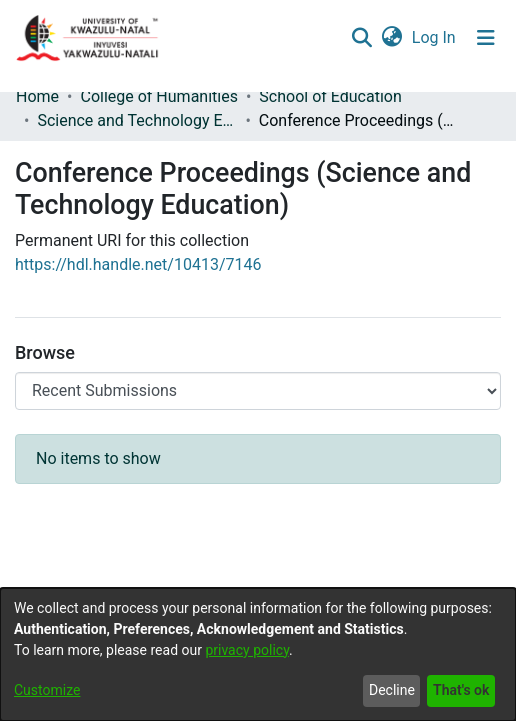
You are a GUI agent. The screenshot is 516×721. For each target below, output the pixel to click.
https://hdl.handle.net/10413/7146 (138, 264)
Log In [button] (435, 37)
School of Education (330, 96)
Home (37, 96)
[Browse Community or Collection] (258, 391)
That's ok (461, 690)
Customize (47, 690)
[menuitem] (391, 38)
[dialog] (258, 654)
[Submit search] (361, 38)
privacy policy (247, 650)
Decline (392, 690)
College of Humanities (158, 96)
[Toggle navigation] (486, 38)
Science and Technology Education (137, 120)
